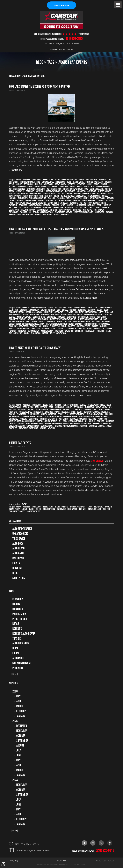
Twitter (101, 843)
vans (98, 208)
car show (52, 310)
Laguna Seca (81, 191)
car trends (79, 331)
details (61, 414)
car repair (52, 414)
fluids (69, 182)
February (21, 711)
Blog (40, 62)
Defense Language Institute (88, 319)
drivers (57, 215)
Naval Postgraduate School (31, 194)
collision (110, 201)
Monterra (49, 201)
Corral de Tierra (39, 317)
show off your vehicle (58, 326)
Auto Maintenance (22, 529)
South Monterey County (82, 322)
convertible (106, 208)
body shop (106, 322)
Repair (57, 180)
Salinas (89, 184)
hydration (89, 182)
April (19, 701)
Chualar (69, 194)
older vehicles (60, 312)
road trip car (20, 203)
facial (109, 405)
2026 (15, 691)
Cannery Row (99, 212)
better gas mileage (61, 203)
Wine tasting (87, 210)
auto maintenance (94, 196)
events (30, 187)
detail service (93, 308)
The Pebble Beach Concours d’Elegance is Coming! (64, 324)
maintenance (49, 184)
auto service (81, 196)
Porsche (45, 333)
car (30, 212)
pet (56, 201)
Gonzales (77, 194)
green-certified (55, 410)
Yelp (110, 843)
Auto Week (74, 419)
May (18, 696)
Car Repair (18, 558)
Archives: (14, 683)
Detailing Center (106, 308)
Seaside (81, 180)
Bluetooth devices (88, 201)
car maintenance (80, 308)
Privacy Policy (14, 861)
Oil (63, 194)
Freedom (25, 210)
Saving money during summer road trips (38, 196)
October (21, 736)
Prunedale (30, 191)
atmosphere (79, 312)
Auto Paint (18, 553)
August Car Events (73, 62)
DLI (19, 194)
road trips (74, 203)
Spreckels (17, 208)
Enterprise (13, 205)
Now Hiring (61, 5)
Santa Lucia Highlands (25, 215)
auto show (88, 203)
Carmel (97, 184)
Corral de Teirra (49, 194)
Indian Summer (31, 201)
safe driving (48, 215)
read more (16, 170)
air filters (53, 210)
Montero (41, 201)
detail (70, 308)
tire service (19, 539)
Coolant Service (48, 182)
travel (57, 196)
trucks (92, 208)
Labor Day (47, 205)
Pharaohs (73, 310)
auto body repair (42, 410)
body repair (96, 322)
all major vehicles (68, 196)
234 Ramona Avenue (64, 198)
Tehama (36, 212)
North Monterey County (55, 191)
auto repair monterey (17, 189)
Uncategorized (20, 534)
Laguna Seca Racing (68, 412)
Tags (51, 62)
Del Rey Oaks (60, 182)
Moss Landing (70, 191)
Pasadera (23, 212)
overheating (99, 182)
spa (110, 407)
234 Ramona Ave (104, 324)
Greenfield (86, 194)
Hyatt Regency (99, 210)
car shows (22, 187)
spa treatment (77, 410)
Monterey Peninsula (24, 317)
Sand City (19, 184)
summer (72, 187)
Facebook (84, 843)
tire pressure (58, 208)
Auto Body (18, 543)
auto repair (19, 548)
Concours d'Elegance (17, 312)
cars (59, 310)
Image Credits (62, 861)
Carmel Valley (61, 184)
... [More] (13, 674)
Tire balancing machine (38, 198)
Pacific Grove (37, 180)
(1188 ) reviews (83, 34)
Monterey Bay (99, 329)
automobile (81, 184)
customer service (25, 412)
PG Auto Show (43, 319)
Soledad (103, 194)
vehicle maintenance (98, 198)
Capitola (70, 205)
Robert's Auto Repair (69, 180)
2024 (15, 780)
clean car (76, 201)
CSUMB (50, 203)
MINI (12, 203)
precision (18, 668)
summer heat (60, 212)
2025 (15, 721)
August (37, 187)
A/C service (92, 191)
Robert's (26, 308)
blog (93, 187)
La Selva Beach (80, 205)
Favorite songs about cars (83, 212)
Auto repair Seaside (54, 189)
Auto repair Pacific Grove (36, 189)
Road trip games (65, 201)
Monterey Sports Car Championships (63, 319)
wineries (38, 215)
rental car (23, 205)
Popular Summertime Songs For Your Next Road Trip (40, 87)
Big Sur (66, 189)
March (20, 706)
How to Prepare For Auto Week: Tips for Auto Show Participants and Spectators (56, 229)
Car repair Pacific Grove (79, 189)
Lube (59, 194)
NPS (28, 322)
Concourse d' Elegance (17, 319)
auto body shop (91, 180)
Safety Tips (19, 578)
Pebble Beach (48, 180)
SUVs (77, 208)
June (19, 755)
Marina (18, 180)
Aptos (63, 205)
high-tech (39, 184)
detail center (38, 412)
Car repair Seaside (97, 189)
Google (93, 843)
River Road (77, 210)
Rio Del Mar (47, 208)
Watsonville (40, 191)
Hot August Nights (100, 203)
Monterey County (65, 210)
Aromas (69, 212)
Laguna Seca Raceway (49, 187)
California (101, 201)
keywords (18, 599)
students (56, 205)
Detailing (17, 568)
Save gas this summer (81, 198)
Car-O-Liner (13, 326)
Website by (105, 861)
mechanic (67, 410)
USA (81, 203)
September (22, 741)
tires (38, 182)
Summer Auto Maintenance (28, 428)
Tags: (12, 591)
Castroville (20, 191)
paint (51, 407)
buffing (46, 326)
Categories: (15, 521)
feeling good (29, 184)
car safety (65, 215)
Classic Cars (36, 333)
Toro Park (52, 198)
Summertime (63, 187)
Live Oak (26, 208)
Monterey (26, 180)
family (107, 410)
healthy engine (78, 182)
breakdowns (14, 212)
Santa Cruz (91, 205)
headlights (69, 208)
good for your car (35, 205)
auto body (71, 184)
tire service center (27, 182)
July (19, 750)
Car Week (111, 198)
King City (96, 194)
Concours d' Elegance (97, 426)
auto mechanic (36, 208)
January (21, 716)
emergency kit (14, 210)
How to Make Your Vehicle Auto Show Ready (35, 348)
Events (25, 504)
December (22, 726)
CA (40, 326)
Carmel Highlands (90, 324)
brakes (80, 187)
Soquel (100, 205)
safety (87, 187)
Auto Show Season (47, 212)
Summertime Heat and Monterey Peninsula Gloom (27, 324)
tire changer (23, 198)
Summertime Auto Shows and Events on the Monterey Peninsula (68, 424)
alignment (103, 180)
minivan (32, 210)
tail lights (84, 208)
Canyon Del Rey (42, 210)
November (22, 731)
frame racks (24, 326)
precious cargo (91, 312)
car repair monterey (104, 187)
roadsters (82, 310)
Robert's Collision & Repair (36, 203)
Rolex (52, 333)
